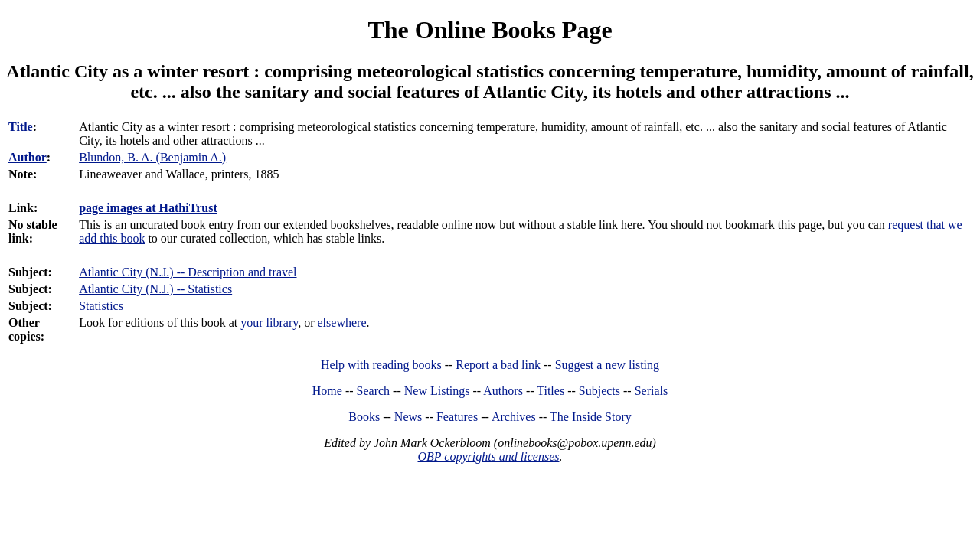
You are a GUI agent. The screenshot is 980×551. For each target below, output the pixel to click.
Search (374, 391)
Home (327, 391)
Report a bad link (498, 365)
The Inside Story (591, 417)
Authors (503, 391)
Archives (514, 417)
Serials (652, 391)
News (408, 417)
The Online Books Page (490, 30)
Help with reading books (381, 365)
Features (457, 417)
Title (21, 127)
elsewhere (342, 323)
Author (28, 157)
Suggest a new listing (607, 365)
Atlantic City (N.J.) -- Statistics (155, 289)
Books (364, 417)
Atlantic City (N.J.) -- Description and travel (188, 272)
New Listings (437, 391)
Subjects (599, 391)
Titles (550, 391)
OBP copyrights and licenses (488, 456)
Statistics (101, 306)
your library (269, 323)
